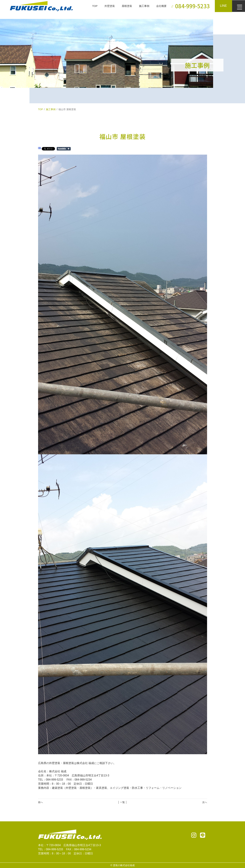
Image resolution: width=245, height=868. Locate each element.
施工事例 (142, 6)
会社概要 (160, 6)
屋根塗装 (124, 6)
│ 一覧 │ (123, 802)
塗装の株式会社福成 (124, 865)
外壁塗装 (106, 6)
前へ (41, 802)
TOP (91, 6)
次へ (205, 802)
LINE (223, 6)
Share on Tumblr (64, 149)
